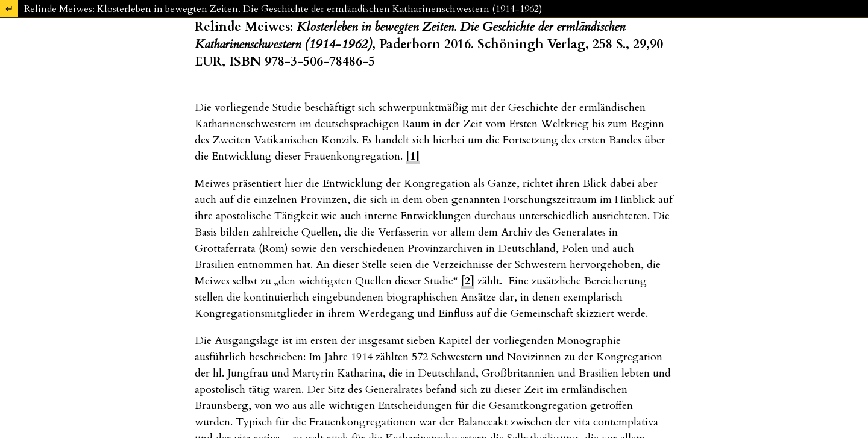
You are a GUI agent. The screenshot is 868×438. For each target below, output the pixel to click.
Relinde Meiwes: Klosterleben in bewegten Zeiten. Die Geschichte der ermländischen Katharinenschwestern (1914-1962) (283, 9)
